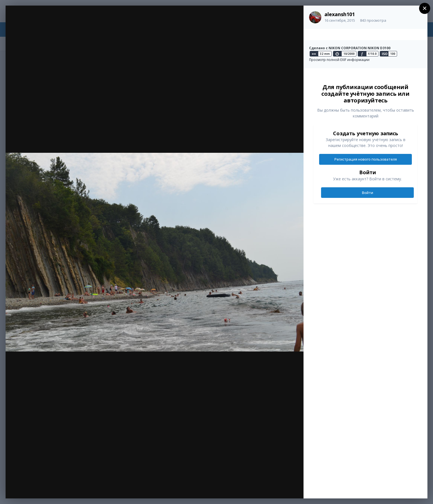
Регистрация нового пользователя (366, 159)
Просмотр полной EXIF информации (339, 60)
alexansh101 (340, 14)
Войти (368, 193)
